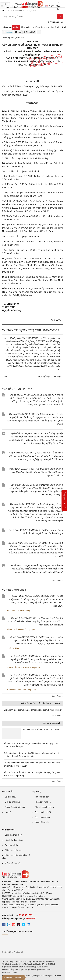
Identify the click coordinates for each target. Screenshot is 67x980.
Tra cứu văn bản (42, 797)
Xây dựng (31, 629)
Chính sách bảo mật (13, 850)
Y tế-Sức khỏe (13, 648)
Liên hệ (8, 812)
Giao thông (25, 610)
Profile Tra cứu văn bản (15, 807)
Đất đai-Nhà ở (20, 629)
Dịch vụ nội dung (42, 817)
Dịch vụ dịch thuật (43, 812)
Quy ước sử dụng (12, 845)
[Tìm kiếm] (60, 16)
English (49, 6)
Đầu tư (10, 629)
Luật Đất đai (44, 976)
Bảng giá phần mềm (13, 835)
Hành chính (12, 690)
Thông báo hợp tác (13, 863)
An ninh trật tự (13, 610)
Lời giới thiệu (10, 797)
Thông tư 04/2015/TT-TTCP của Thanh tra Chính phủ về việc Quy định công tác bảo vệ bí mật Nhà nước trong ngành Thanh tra (36, 472)
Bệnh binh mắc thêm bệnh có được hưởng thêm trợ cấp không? (33, 710)
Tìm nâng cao (55, 22)
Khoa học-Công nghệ (31, 667)
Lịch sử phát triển (12, 802)
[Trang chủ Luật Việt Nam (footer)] (32, 874)
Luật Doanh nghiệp (29, 976)
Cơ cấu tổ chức (14, 667)
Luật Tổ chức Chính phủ (49, 377)
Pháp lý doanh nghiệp (44, 807)
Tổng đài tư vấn (42, 822)
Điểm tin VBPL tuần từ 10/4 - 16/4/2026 (41, 730)
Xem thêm (57, 580)
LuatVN (56, 320)
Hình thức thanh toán (14, 840)
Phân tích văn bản (43, 802)
